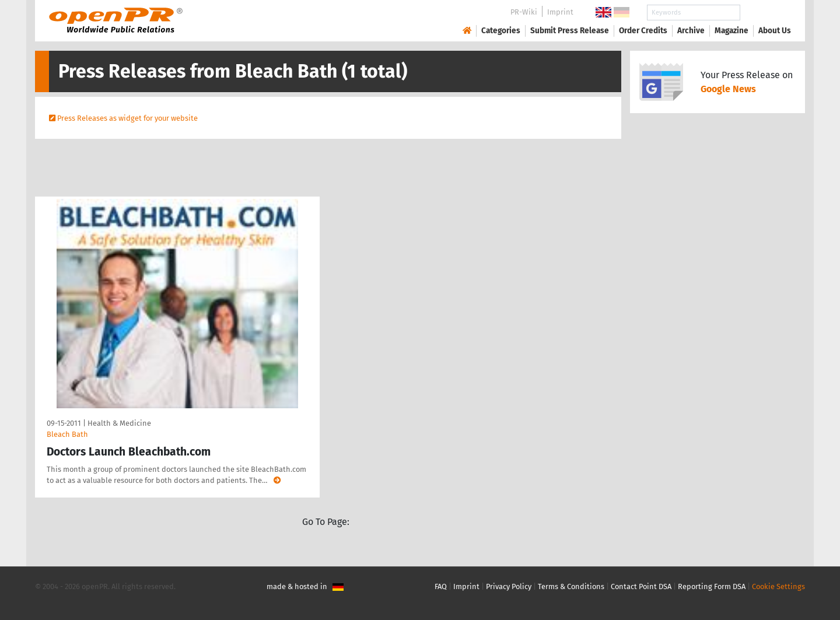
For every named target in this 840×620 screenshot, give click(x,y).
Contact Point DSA (641, 586)
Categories (501, 31)
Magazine (731, 31)
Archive (691, 31)
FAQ (441, 586)
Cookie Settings (778, 586)
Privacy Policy (509, 586)
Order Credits (643, 31)
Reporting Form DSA (712, 586)
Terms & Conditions (571, 586)
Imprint (560, 12)
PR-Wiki (524, 12)
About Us (775, 31)
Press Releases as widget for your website (127, 118)
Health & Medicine (119, 423)
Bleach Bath (67, 434)
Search (765, 13)
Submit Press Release (570, 31)
